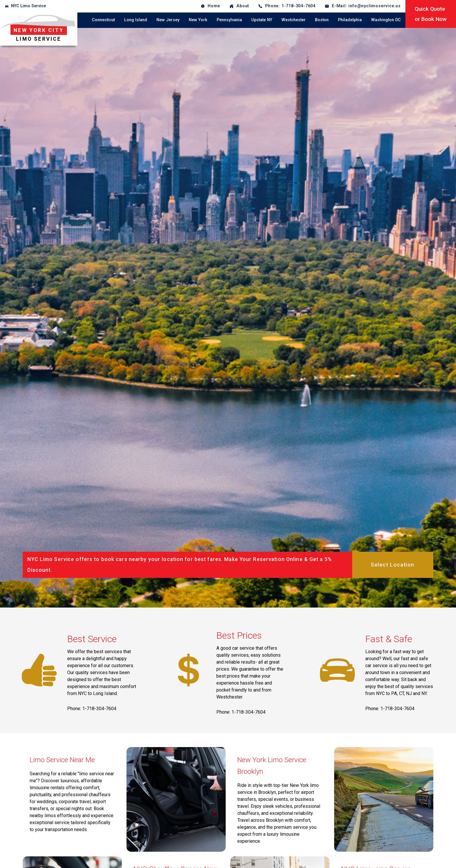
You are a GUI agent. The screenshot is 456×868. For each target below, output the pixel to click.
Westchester (294, 20)
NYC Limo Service (28, 6)
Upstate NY (262, 20)
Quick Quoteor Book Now (431, 14)
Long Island (136, 20)
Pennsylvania (229, 20)
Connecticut (103, 20)
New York (198, 20)
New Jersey (168, 20)
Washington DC (386, 20)
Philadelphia (350, 20)
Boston (322, 20)
